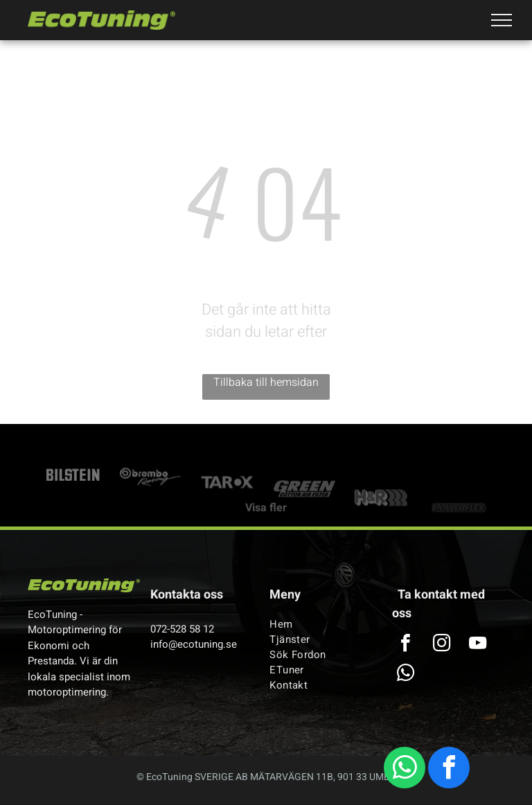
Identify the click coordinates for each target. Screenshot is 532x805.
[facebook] (449, 769)
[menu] (502, 20)
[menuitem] (320, 624)
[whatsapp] (405, 769)
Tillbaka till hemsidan (266, 382)
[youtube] (477, 645)
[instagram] (441, 645)
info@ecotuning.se (194, 644)
